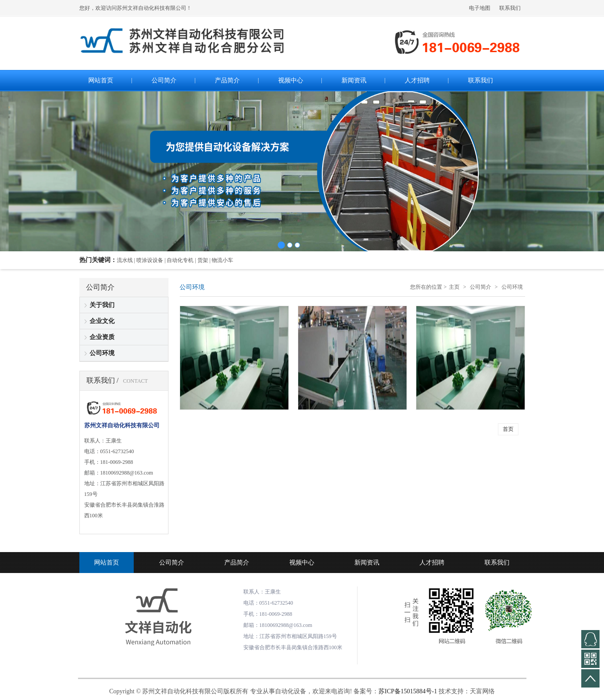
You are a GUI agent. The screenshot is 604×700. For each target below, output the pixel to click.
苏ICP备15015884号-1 (408, 691)
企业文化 (102, 321)
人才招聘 (432, 563)
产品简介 (237, 563)
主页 (454, 287)
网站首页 (107, 563)
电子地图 (480, 8)
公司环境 (102, 353)
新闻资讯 (367, 563)
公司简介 (481, 287)
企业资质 (102, 337)
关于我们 (102, 305)
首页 (508, 429)
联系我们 (510, 8)
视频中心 (302, 563)
